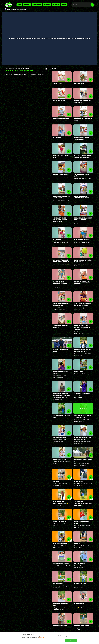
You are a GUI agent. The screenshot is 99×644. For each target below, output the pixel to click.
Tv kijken (27, 5)
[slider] (49, 57)
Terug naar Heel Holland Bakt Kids (17, 9)
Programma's (37, 5)
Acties (64, 5)
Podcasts (56, 5)
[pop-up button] (87, 60)
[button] (8, 60)
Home (19, 5)
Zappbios (47, 5)
